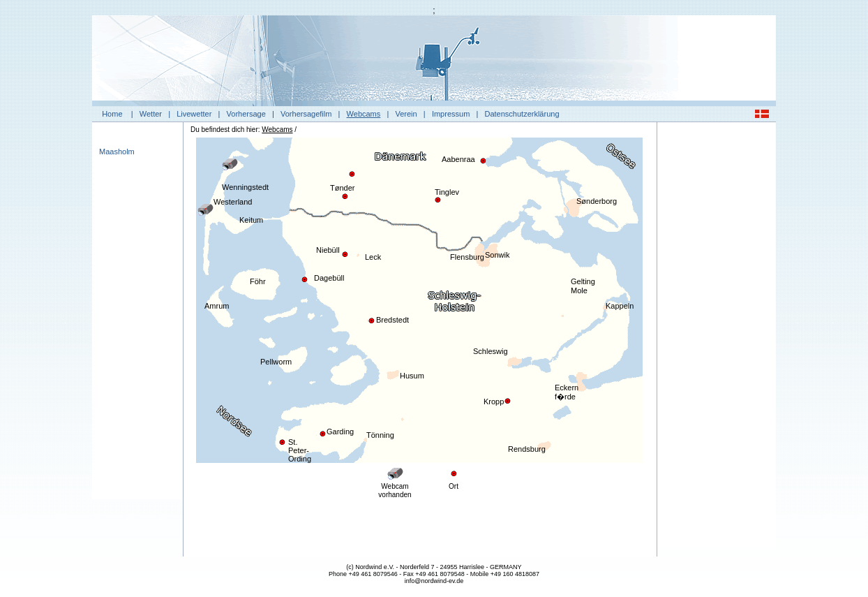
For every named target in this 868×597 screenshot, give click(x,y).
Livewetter (194, 114)
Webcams (364, 114)
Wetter (151, 114)
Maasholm (117, 152)
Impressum (451, 114)
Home (112, 114)
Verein (406, 114)
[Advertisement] (717, 339)
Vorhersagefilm (306, 114)
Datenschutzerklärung (522, 114)
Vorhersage (246, 114)
